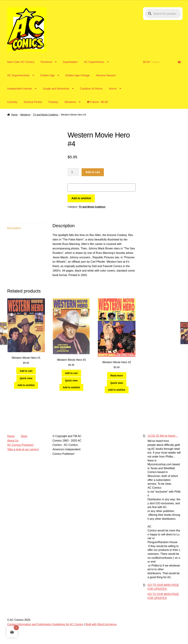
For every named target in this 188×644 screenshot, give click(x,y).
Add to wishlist (81, 198)
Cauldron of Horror (91, 89)
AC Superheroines (18, 75)
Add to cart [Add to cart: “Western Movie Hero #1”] (26, 371)
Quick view (26, 378)
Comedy (12, 102)
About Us (13, 441)
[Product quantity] (73, 172)
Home (14, 115)
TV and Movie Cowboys (46, 115)
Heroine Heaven (106, 75)
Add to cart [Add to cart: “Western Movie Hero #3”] (71, 373)
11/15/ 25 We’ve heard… (163, 436)
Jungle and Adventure (56, 89)
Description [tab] (14, 228)
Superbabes (70, 62)
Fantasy (53, 102)
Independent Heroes (20, 89)
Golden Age (47, 75)
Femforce (46, 62)
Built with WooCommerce (101, 624)
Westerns (70, 102)
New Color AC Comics (21, 62)
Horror (113, 89)
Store (24, 436)
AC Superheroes (94, 62)
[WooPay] (101, 188)
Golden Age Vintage (77, 75)
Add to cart (93, 172)
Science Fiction (33, 102)
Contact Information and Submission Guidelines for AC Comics (45, 624)
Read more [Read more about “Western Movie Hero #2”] (117, 376)
